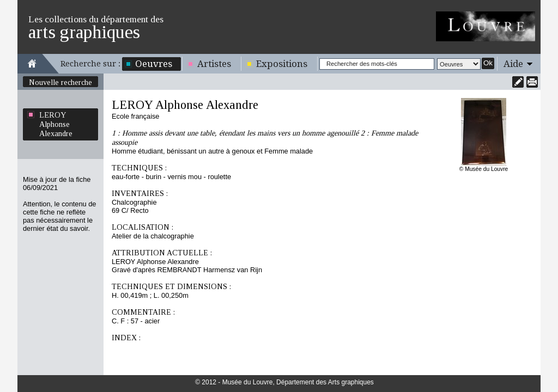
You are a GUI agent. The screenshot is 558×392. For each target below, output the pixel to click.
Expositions (282, 64)
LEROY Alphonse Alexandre (56, 124)
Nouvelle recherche (60, 82)
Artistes (214, 64)
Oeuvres (154, 64)
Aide (513, 64)
